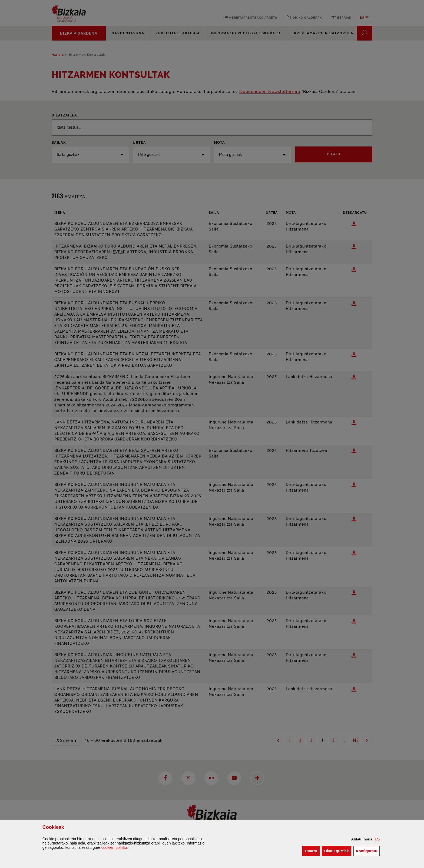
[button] (377, 839)
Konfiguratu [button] (368, 851)
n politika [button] (114, 847)
